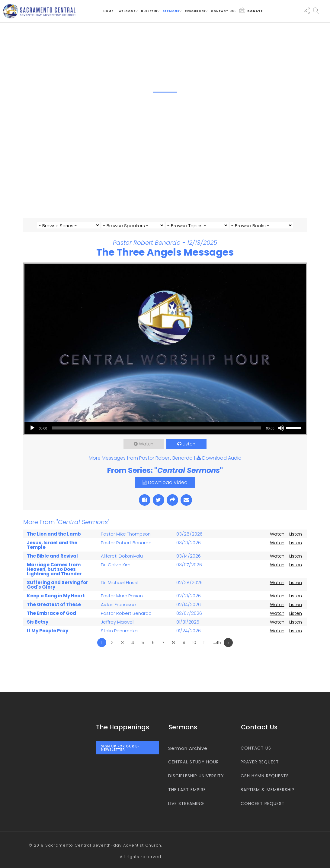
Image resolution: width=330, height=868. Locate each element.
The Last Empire (187, 790)
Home (108, 11)
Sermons (171, 11)
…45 (217, 651)
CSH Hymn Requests (265, 776)
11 (204, 651)
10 (194, 651)
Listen (189, 452)
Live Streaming (186, 804)
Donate (251, 10)
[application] (165, 436)
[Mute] (281, 436)
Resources (195, 11)
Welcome (127, 11)
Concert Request (263, 804)
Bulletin (149, 11)
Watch (146, 452)
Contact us (222, 11)
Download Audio (222, 466)
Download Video (168, 491)
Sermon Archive (188, 748)
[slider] (157, 436)
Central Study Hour (194, 762)
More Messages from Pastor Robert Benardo (141, 466)
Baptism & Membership (268, 790)
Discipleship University (196, 776)
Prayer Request (260, 762)
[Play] (32, 436)
